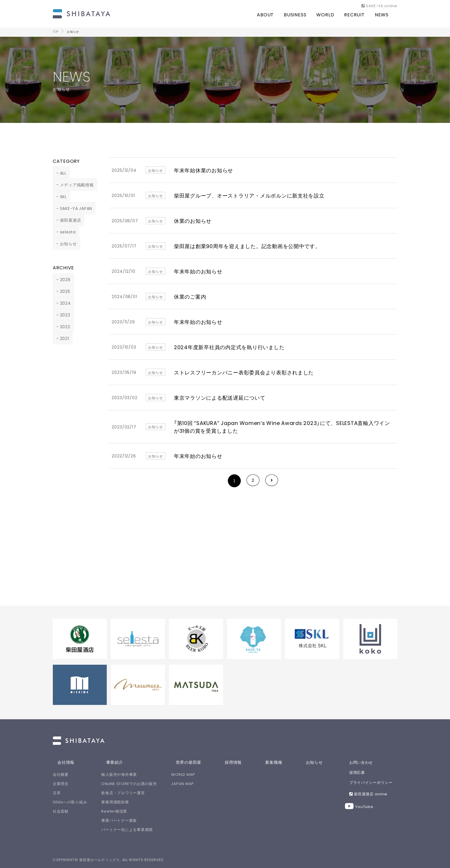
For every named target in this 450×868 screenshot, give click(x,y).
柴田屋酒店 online (371, 795)
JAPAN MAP (200, 783)
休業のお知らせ (193, 221)
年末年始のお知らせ (198, 271)
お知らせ (65, 243)
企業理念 (61, 783)
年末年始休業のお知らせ (204, 170)
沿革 (57, 793)
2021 (61, 338)
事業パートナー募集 (128, 820)
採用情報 (245, 762)
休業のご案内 (190, 296)
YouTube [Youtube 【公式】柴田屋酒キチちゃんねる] (365, 808)
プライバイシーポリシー (374, 783)
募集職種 (285, 762)
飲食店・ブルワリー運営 (132, 793)
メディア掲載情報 (74, 185)
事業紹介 (119, 762)
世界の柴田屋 (201, 762)
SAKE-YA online (379, 5)
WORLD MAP (201, 774)
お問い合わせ (363, 762)
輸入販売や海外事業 (128, 774)
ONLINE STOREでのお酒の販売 (138, 783)
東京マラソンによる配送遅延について (220, 398)
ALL (60, 173)
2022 (62, 326)
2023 (62, 315)
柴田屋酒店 (67, 220)
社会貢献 (61, 811)
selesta (65, 232)
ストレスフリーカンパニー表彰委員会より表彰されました (244, 372)
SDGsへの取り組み (70, 802)
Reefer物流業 (123, 811)
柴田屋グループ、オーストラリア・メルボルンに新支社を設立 (250, 195)
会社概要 (61, 774)
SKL (60, 196)
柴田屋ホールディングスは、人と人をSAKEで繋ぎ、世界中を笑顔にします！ (82, 13)
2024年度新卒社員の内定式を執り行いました (230, 347)
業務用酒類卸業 (124, 802)
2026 (62, 279)
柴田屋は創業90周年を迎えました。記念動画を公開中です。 (248, 246)
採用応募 (359, 773)
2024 (62, 303)
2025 (62, 291)
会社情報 (61, 762)
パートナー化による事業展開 (136, 829)
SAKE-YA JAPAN (73, 208)
